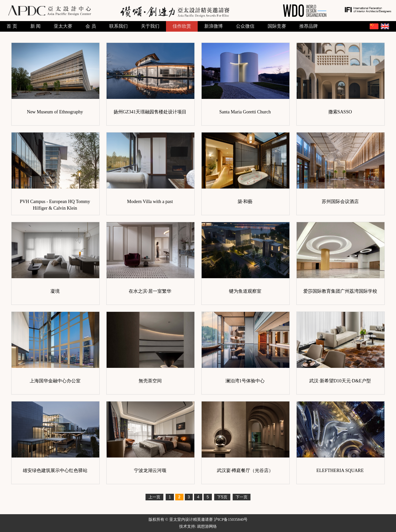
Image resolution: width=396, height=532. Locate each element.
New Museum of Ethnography (55, 112)
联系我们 (118, 26)
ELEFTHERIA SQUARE (340, 471)
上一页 (154, 497)
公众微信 (245, 26)
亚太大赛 (63, 26)
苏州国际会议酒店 (340, 202)
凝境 (55, 291)
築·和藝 (245, 202)
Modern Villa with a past (150, 202)
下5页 (222, 497)
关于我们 (150, 26)
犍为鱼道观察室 (245, 291)
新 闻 (36, 26)
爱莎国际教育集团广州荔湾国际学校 (340, 291)
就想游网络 (207, 526)
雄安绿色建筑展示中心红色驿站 (55, 471)
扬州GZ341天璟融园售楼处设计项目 (150, 112)
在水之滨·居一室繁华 (150, 291)
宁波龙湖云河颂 (150, 471)
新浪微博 (214, 26)
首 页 (12, 26)
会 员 (91, 26)
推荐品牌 (309, 26)
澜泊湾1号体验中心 (245, 381)
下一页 (242, 497)
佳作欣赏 (182, 26)
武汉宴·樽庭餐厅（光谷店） (245, 471)
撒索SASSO (340, 112)
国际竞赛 (277, 26)
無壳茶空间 (150, 381)
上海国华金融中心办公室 (55, 381)
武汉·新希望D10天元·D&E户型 (340, 381)
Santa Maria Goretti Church (245, 112)
